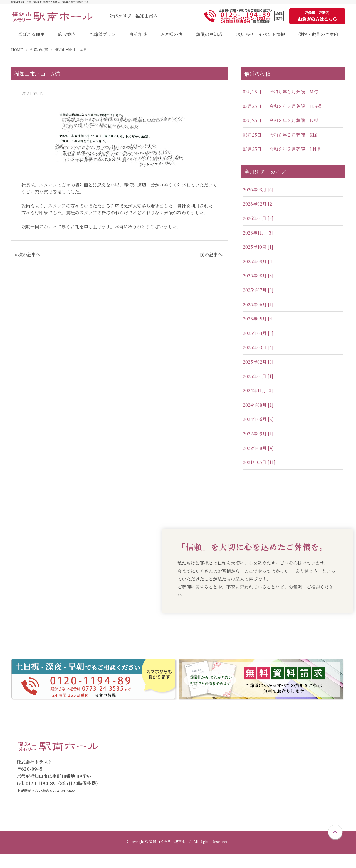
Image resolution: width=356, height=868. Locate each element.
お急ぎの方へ (144, 805)
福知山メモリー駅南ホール (163, 769)
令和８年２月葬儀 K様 (293, 140)
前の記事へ (211, 259)
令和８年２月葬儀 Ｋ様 (294, 126)
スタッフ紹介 (309, 796)
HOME (17, 55)
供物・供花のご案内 (317, 37)
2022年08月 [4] (258, 453)
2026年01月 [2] (258, 223)
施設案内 (66, 37)
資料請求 (139, 796)
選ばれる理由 (31, 37)
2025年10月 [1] (258, 252)
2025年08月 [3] (258, 281)
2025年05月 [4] (258, 324)
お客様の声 (168, 37)
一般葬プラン (245, 769)
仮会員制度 (307, 752)
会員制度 (305, 743)
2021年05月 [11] (259, 468)
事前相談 (136, 37)
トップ (137, 743)
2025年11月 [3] (258, 238)
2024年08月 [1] (258, 410)
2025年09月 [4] (258, 266)
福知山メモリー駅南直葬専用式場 (169, 778)
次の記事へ (29, 259)
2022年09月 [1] (258, 439)
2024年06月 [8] (258, 424)
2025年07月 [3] (258, 295)
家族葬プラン (245, 760)
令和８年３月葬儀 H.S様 (295, 111)
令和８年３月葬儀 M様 (294, 97)
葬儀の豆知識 (206, 37)
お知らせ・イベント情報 (258, 37)
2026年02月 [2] (258, 209)
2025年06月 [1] (258, 310)
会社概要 (305, 787)
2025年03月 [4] (258, 353)
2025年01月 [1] (258, 381)
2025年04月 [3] (258, 338)
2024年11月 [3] (258, 396)
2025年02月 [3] (258, 367)
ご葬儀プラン (101, 37)
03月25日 (252, 97)
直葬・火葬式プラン (251, 752)
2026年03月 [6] (258, 195)
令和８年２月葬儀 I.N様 (295, 154)
